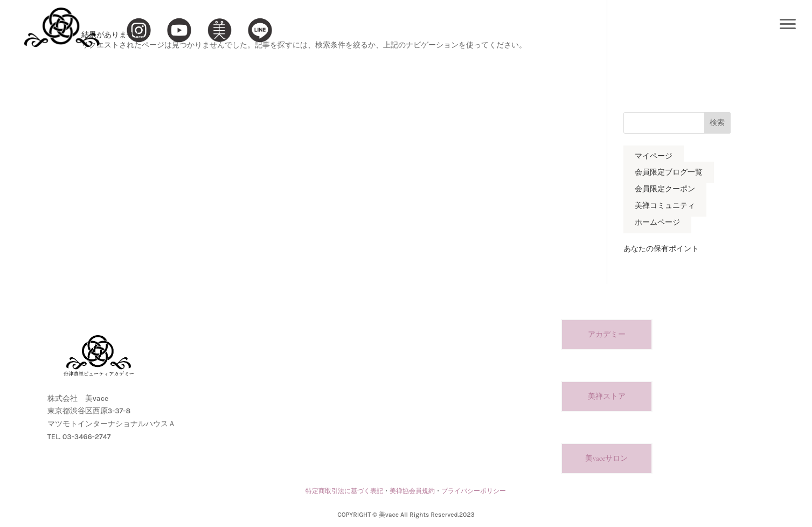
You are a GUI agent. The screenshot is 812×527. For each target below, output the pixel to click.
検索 (717, 123)
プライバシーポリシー (474, 491)
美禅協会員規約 (412, 491)
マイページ (654, 156)
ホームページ (657, 222)
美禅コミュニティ (665, 206)
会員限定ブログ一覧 (669, 173)
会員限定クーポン (665, 189)
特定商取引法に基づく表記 (344, 491)
